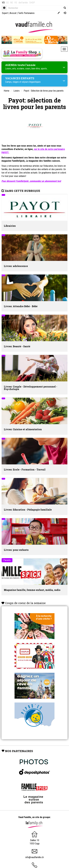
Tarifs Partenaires (26, 13)
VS (16, 3)
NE (12, 3)
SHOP (32, 3)
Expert (5, 13)
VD (3, 3)
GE (7, 3)
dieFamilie (23, 3)
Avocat (13, 13)
